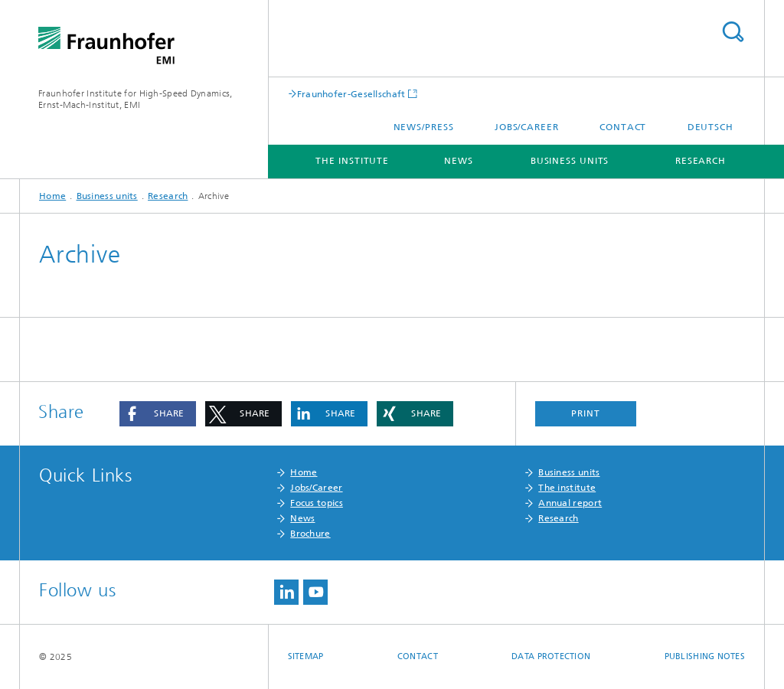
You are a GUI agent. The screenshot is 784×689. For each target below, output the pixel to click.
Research (701, 161)
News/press (424, 127)
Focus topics (317, 503)
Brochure (310, 534)
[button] (158, 414)
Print (586, 413)
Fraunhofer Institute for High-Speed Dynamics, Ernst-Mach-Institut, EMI (136, 99)
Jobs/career (527, 127)
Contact (623, 127)
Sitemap (306, 656)
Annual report (570, 503)
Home (52, 196)
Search (733, 32)
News (459, 161)
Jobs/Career (316, 488)
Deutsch (710, 127)
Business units (570, 161)
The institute (352, 161)
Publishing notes (705, 656)
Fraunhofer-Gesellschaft (351, 94)
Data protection (551, 656)
